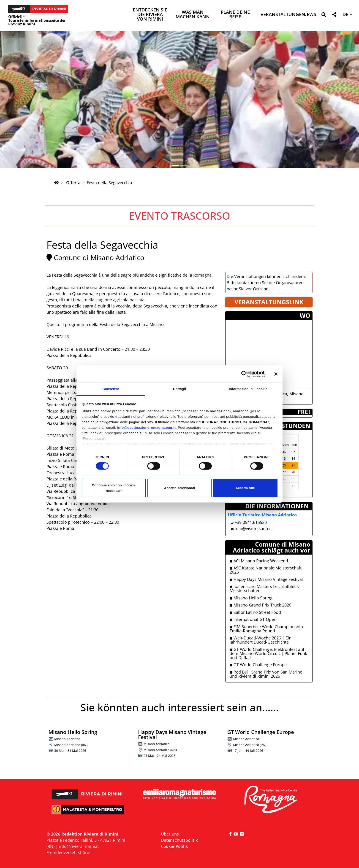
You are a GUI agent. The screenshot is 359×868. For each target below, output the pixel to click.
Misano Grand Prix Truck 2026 (260, 605)
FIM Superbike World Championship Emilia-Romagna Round (266, 629)
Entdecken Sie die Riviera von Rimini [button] (150, 15)
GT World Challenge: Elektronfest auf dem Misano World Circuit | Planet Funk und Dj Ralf (268, 653)
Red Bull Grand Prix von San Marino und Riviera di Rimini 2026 (266, 674)
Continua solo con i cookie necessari (114, 488)
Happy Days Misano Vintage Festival (266, 579)
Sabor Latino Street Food (255, 612)
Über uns (170, 834)
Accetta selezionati (179, 488)
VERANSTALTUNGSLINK (269, 302)
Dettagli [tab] (179, 389)
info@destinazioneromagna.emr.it (146, 427)
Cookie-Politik (174, 846)
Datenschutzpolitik (179, 840)
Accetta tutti (245, 488)
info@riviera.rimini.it (79, 846)
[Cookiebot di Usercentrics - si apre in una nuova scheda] (245, 374)
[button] (324, 15)
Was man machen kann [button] (193, 15)
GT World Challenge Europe (258, 665)
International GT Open (253, 619)
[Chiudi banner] (276, 374)
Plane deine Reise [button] (235, 15)
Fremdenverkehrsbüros (69, 852)
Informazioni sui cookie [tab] (248, 389)
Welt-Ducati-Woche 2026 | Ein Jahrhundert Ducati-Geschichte (261, 640)
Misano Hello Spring (251, 598)
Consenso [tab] (111, 389)
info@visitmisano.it (253, 528)
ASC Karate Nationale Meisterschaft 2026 (266, 570)
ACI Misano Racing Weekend (259, 561)
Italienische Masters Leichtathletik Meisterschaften (264, 588)
